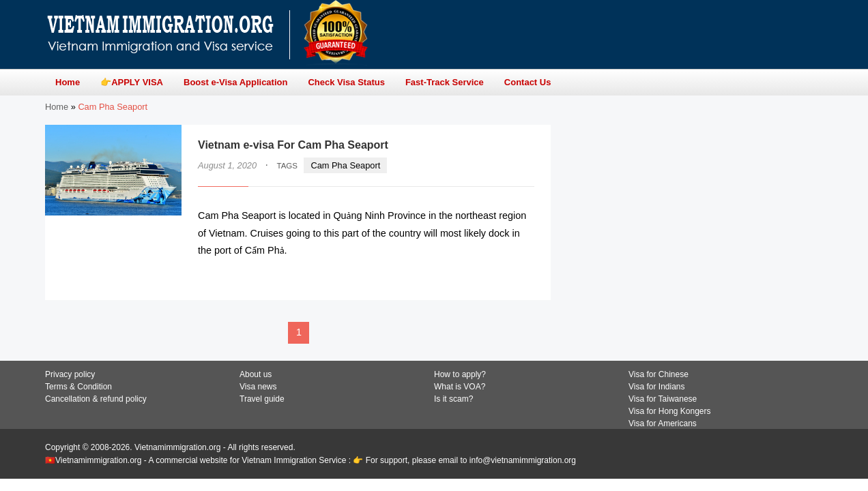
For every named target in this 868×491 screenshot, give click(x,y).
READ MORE (493, 277)
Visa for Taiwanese (663, 399)
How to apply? (460, 374)
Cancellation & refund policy (96, 399)
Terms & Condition (78, 387)
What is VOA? (460, 387)
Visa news (258, 387)
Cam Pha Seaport (346, 165)
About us (256, 374)
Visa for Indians (657, 387)
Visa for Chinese (659, 374)
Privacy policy (70, 374)
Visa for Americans (663, 423)
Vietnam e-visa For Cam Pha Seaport (293, 145)
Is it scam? (453, 399)
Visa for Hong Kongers (670, 411)
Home (57, 107)
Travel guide (262, 399)
